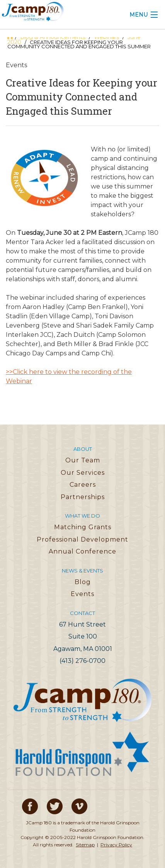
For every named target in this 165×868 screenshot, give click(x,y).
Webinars (106, 37)
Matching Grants (83, 527)
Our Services (83, 473)
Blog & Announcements (53, 37)
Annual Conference (82, 551)
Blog (83, 582)
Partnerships (83, 497)
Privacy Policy (116, 845)
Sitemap (85, 845)
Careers (83, 485)
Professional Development (82, 539)
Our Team (83, 460)
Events (82, 594)
